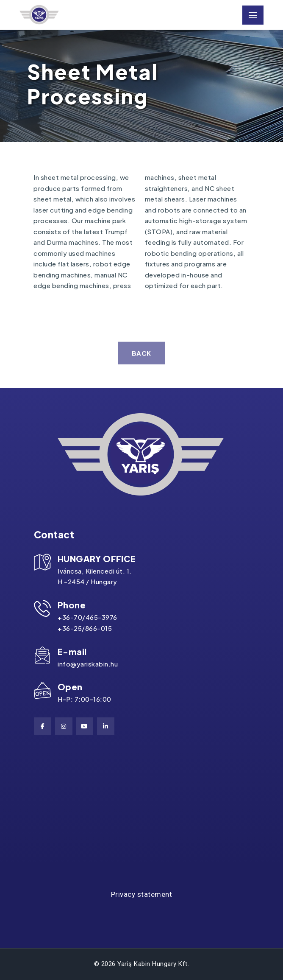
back (141, 361)
